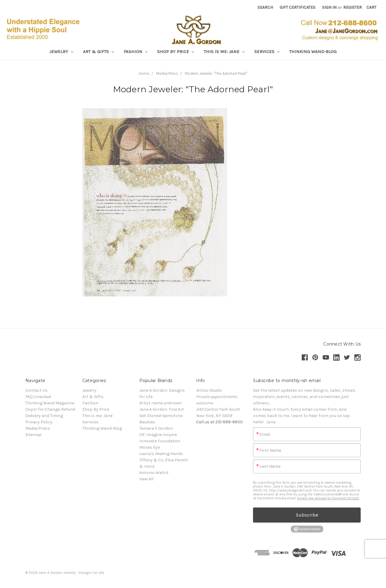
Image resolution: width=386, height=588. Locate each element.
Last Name (270, 466)
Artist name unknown (161, 403)
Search (265, 7)
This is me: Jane (224, 52)
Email (265, 435)
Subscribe (307, 515)
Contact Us (36, 390)
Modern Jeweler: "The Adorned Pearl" (216, 73)
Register (353, 7)
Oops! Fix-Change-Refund (50, 409)
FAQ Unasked (38, 397)
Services (267, 52)
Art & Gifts (98, 52)
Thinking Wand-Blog (313, 52)
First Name (270, 450)
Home (144, 73)
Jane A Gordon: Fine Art (162, 409)
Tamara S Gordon (156, 428)
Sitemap (33, 435)
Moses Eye (150, 447)
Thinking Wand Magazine (50, 403)
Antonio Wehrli (154, 473)
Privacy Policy (39, 422)
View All (146, 479)
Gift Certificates (297, 7)
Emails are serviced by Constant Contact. (328, 498)
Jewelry (61, 52)
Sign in (329, 7)
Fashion (136, 52)
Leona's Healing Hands (161, 454)
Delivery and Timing (44, 416)
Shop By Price (176, 52)
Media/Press (167, 73)
